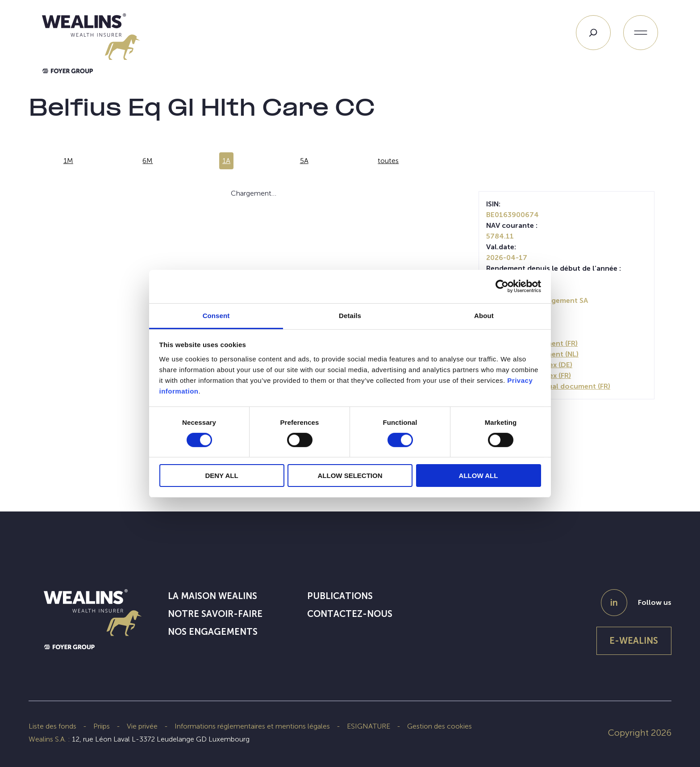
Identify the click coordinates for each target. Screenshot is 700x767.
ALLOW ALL (479, 476)
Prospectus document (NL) (532, 354)
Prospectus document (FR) (532, 343)
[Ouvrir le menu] (641, 33)
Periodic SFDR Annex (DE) (529, 365)
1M (68, 161)
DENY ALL (221, 476)
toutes (388, 161)
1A (226, 161)
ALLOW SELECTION (350, 476)
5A (304, 161)
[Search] (593, 33)
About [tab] (484, 315)
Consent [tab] (216, 315)
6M (148, 161)
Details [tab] (350, 315)
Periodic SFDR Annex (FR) (529, 375)
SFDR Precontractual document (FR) (548, 386)
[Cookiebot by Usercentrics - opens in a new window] (502, 286)
